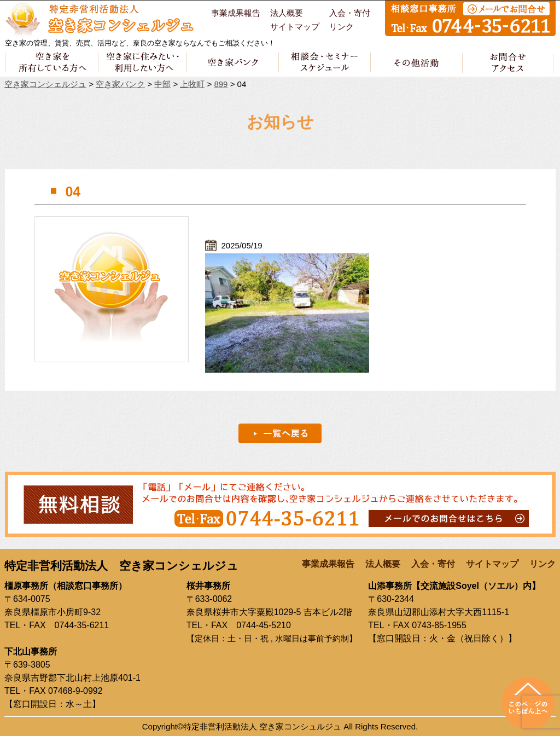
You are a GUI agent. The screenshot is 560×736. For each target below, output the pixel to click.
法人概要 (287, 13)
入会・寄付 (350, 13)
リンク (342, 27)
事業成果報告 (236, 13)
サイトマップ (295, 27)
